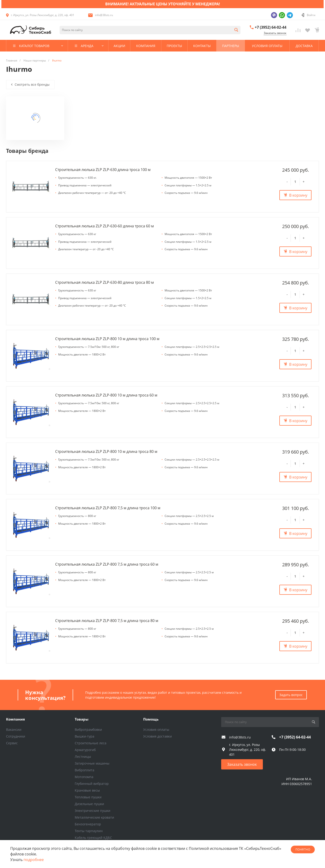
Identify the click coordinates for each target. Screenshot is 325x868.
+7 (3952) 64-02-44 (271, 27)
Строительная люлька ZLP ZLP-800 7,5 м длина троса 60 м (107, 564)
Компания (15, 719)
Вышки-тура (85, 736)
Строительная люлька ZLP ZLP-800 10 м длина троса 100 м (107, 339)
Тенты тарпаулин (89, 831)
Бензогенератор (88, 824)
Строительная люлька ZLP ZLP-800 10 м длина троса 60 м (106, 395)
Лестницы (83, 757)
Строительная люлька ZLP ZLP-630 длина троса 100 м (103, 170)
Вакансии (14, 730)
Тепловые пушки (88, 797)
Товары (82, 719)
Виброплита (85, 770)
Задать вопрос (291, 695)
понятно (303, 849)
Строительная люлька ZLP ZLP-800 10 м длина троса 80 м (106, 451)
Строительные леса (91, 743)
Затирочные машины (92, 763)
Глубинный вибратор (92, 784)
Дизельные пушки (89, 804)
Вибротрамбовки (88, 730)
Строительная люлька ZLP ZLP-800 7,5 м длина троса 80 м (107, 621)
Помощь (151, 719)
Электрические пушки (93, 811)
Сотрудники (16, 736)
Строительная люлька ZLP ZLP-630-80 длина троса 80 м (105, 282)
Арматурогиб (85, 750)
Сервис (12, 743)
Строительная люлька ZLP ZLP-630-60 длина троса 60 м (105, 226)
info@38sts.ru (104, 15)
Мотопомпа (84, 777)
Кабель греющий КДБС (93, 838)
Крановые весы (87, 790)
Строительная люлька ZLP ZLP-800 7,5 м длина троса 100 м (108, 508)
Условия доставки (157, 736)
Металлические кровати (94, 817)
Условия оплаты (156, 730)
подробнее (34, 860)
